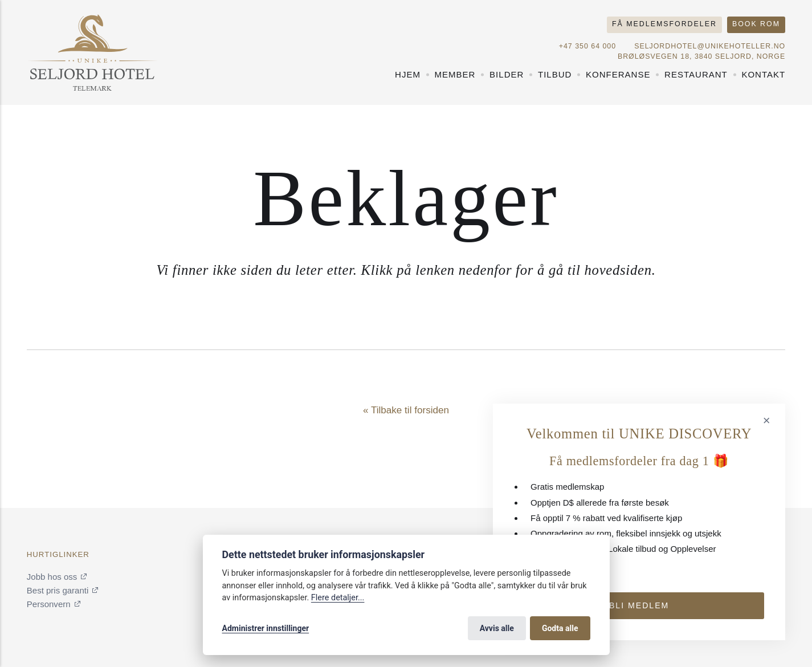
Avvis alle (497, 628)
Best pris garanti (58, 590)
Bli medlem (639, 605)
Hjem (408, 74)
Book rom (756, 24)
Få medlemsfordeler (664, 24)
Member (455, 74)
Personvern (49, 604)
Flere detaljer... (338, 598)
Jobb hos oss (52, 577)
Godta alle (560, 628)
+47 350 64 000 (587, 46)
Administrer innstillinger (266, 628)
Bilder (507, 74)
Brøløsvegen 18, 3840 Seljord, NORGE (701, 56)
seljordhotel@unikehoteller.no (710, 46)
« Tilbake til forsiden (406, 410)
